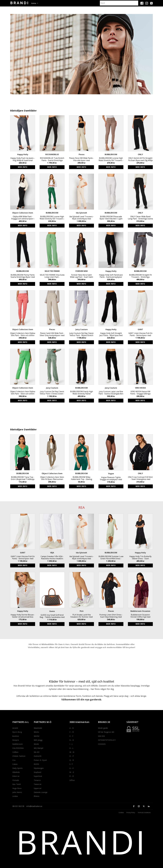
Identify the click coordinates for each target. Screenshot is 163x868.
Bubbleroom (18, 744)
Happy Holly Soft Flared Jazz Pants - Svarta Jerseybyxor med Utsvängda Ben (111, 276)
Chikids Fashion (19, 756)
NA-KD (37, 752)
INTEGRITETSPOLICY (107, 740)
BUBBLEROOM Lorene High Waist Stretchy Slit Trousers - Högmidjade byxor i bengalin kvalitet (52, 218)
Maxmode (38, 728)
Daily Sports (18, 768)
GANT (140, 329)
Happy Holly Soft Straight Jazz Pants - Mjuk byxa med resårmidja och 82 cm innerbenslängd (111, 334)
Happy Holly (23, 154)
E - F (71, 736)
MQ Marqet (39, 748)
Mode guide (103, 728)
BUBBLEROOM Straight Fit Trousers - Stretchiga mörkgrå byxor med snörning (140, 276)
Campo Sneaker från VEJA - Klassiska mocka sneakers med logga (52, 558)
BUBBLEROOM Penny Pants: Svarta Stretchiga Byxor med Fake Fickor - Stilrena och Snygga (23, 276)
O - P (72, 756)
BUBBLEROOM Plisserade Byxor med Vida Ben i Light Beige (111, 218)
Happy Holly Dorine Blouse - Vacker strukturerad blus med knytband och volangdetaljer (23, 616)
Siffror (72, 780)
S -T (71, 764)
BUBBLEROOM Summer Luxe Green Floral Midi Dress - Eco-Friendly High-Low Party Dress (111, 558)
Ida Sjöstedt (81, 213)
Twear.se (38, 784)
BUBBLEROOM (111, 154)
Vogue (111, 474)
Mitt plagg (38, 740)
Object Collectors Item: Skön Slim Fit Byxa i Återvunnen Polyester (52, 478)
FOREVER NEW (82, 271)
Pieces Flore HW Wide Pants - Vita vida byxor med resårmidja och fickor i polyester (81, 159)
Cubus (15, 764)
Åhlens (37, 796)
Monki (36, 744)
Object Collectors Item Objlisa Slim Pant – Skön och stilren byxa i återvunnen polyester (23, 334)
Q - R (72, 760)
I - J (71, 744)
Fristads (16, 780)
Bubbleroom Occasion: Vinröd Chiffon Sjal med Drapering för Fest (140, 616)
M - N (72, 752)
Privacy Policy (131, 813)
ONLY (140, 154)
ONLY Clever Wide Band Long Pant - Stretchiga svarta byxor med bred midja (140, 218)
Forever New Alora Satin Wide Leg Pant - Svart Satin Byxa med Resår (82, 276)
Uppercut (38, 788)
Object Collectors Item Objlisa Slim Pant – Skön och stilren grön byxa (23, 393)
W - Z (72, 772)
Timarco (37, 780)
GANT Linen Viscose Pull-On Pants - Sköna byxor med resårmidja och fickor (140, 334)
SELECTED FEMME (52, 271)
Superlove (38, 776)
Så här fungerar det (106, 732)
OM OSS (101, 736)
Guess (52, 611)
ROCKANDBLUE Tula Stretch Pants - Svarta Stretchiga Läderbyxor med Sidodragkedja (52, 159)
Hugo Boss (17, 788)
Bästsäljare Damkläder (23, 111)
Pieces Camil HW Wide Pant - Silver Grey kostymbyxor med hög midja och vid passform (52, 334)
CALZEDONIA (18, 748)
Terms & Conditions (144, 813)
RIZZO (37, 764)
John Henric (17, 792)
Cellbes (15, 752)
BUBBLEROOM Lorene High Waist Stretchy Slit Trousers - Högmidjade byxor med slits (111, 159)
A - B (72, 728)
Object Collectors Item (23, 213)
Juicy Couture (82, 329)
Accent (15, 728)
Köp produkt (23, 167)
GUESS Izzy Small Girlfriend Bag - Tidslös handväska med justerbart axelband (52, 616)
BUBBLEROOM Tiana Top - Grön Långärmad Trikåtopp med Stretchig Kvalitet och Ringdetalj (23, 478)
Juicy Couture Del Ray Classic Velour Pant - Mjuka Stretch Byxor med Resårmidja (81, 334)
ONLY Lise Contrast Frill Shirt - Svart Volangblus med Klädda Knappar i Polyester (140, 478)
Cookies (121, 813)
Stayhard (38, 772)
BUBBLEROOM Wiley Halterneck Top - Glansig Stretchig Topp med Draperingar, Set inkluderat (82, 478)
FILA (82, 611)
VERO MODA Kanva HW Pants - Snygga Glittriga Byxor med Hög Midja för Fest (140, 393)
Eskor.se (16, 776)
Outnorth (38, 756)
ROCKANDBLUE (52, 154)
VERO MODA (140, 388)
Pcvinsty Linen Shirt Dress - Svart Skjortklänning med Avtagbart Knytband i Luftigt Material (111, 616)
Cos (14, 760)
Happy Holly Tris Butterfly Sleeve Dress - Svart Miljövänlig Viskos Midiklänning (140, 558)
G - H (72, 740)
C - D (72, 732)
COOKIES (102, 744)
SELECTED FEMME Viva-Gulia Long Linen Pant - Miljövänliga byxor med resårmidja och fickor (52, 276)
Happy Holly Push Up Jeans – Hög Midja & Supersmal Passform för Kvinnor (23, 159)
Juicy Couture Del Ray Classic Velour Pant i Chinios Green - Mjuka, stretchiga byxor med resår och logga (52, 393)
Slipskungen (39, 768)
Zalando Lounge (41, 792)
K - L (71, 748)
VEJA (52, 553)
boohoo (16, 736)
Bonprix (16, 740)
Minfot (37, 736)
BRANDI (81, 842)
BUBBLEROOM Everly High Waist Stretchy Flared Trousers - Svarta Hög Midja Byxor (82, 393)
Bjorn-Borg (17, 732)
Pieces (82, 154)
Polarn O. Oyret (40, 760)
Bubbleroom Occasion (140, 611)
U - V (72, 768)
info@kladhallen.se (34, 806)
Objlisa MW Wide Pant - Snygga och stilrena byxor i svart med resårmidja (23, 218)
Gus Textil (17, 784)
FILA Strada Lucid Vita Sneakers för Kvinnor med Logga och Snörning (81, 616)
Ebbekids (16, 772)
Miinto (37, 732)
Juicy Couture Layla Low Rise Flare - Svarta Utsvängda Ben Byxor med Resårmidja (111, 393)
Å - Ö (72, 776)
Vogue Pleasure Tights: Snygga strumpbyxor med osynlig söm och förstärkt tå (111, 478)
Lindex (15, 796)
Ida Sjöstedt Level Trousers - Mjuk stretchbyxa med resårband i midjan (82, 218)
